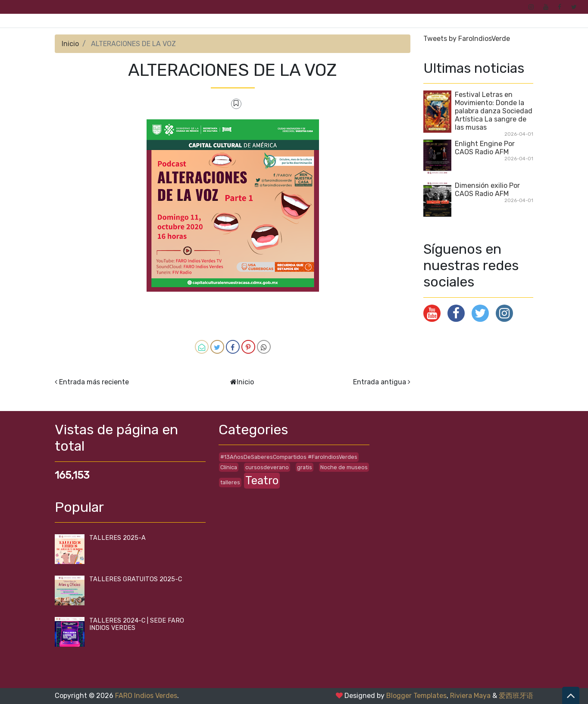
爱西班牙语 (516, 696)
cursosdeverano (267, 467)
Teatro (262, 480)
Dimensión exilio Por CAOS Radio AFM (487, 190)
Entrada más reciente (94, 382)
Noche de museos (344, 467)
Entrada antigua (380, 382)
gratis (305, 467)
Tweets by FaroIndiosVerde (467, 39)
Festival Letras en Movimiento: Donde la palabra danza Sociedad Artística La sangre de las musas (494, 111)
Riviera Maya (470, 696)
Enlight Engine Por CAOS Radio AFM (485, 148)
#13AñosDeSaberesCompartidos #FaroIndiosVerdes (289, 457)
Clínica (229, 467)
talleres (230, 482)
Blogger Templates (416, 696)
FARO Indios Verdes (146, 696)
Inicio (70, 44)
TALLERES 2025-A (117, 538)
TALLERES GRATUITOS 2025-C (136, 579)
